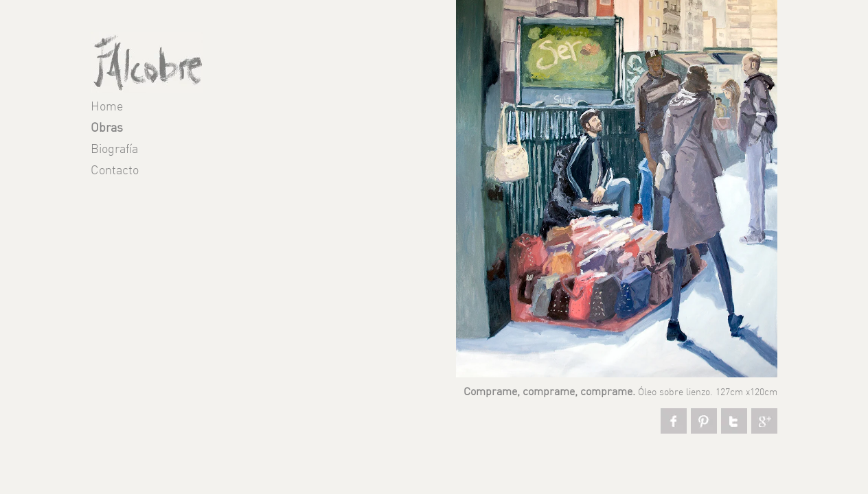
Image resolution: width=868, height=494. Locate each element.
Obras (107, 129)
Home (107, 107)
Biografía (114, 150)
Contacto (115, 171)
